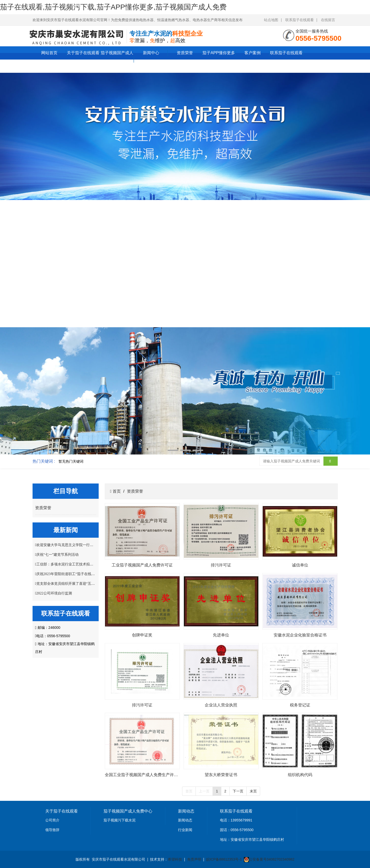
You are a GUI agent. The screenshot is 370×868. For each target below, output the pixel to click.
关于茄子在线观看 (83, 53)
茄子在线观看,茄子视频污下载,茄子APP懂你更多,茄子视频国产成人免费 (113, 7)
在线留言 (328, 20)
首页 (116, 491)
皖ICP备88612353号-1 (224, 859)
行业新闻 (185, 830)
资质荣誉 (185, 53)
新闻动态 (185, 820)
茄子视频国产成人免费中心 (117, 59)
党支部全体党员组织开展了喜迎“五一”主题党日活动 (77, 584)
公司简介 (52, 820)
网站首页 (49, 53)
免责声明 (194, 859)
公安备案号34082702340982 (272, 859)
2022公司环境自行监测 (54, 593)
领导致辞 (52, 830)
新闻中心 (151, 53)
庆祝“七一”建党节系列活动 (57, 555)
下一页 (238, 791)
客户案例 (253, 53)
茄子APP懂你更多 (219, 53)
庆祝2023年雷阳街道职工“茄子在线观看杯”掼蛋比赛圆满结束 (84, 574)
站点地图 (271, 20)
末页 (253, 791)
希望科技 (175, 859)
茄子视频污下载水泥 (120, 820)
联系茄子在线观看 (300, 20)
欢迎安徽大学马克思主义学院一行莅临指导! (71, 545)
